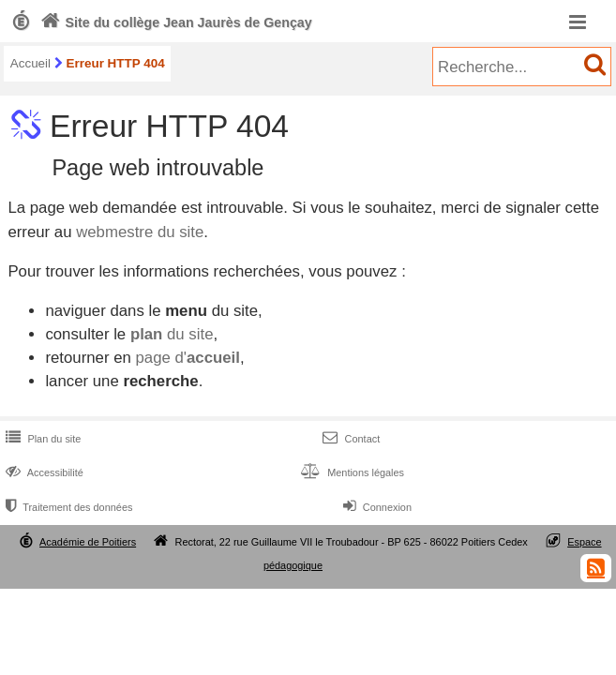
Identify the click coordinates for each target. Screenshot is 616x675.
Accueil (30, 63)
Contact (349, 439)
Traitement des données (67, 507)
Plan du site (41, 439)
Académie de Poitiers (88, 542)
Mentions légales (351, 472)
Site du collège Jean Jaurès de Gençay (174, 22)
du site (172, 334)
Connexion (376, 507)
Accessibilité (43, 472)
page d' (187, 358)
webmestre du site (140, 232)
